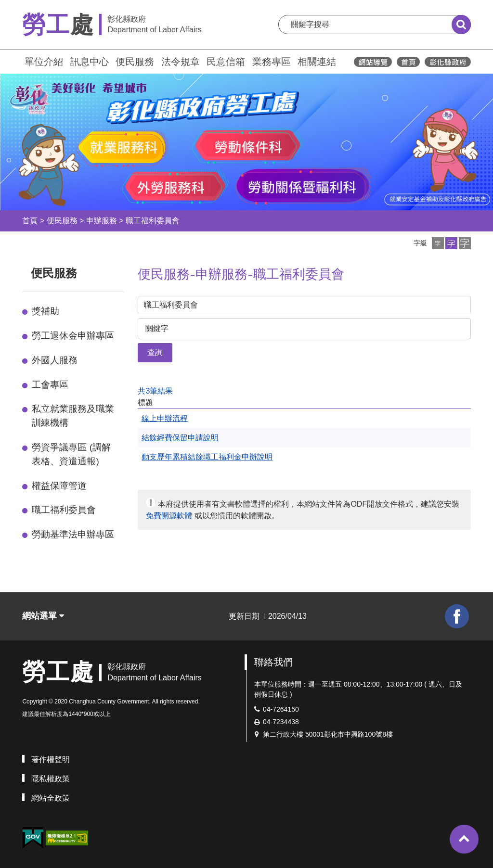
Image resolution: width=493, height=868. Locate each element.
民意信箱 (226, 62)
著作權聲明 (51, 759)
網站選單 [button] (43, 616)
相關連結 (317, 62)
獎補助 (45, 311)
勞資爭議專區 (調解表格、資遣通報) (71, 454)
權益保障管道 (59, 486)
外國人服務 (55, 360)
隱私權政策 (51, 779)
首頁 (30, 221)
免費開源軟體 (169, 516)
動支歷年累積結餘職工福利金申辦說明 (207, 457)
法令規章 (181, 62)
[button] (438, 243)
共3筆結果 (155, 391)
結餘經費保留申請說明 (180, 438)
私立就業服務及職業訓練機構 (73, 416)
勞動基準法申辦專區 (73, 534)
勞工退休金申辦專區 (73, 336)
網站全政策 (51, 798)
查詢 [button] (155, 352)
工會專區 (50, 385)
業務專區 (272, 62)
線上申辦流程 (165, 418)
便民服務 (135, 62)
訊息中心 (90, 62)
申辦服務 (102, 221)
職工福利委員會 (153, 221)
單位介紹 (44, 62)
